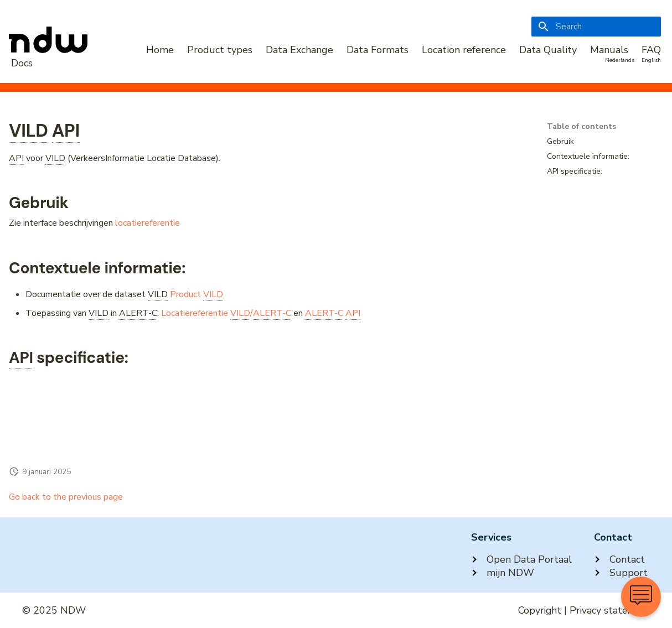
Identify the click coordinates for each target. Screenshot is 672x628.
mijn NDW (503, 573)
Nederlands (620, 60)
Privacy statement (610, 610)
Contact (619, 559)
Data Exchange (299, 50)
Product (197, 295)
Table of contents (581, 127)
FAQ (651, 50)
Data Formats (378, 50)
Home (160, 50)
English (651, 60)
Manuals (609, 50)
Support (621, 573)
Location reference (464, 50)
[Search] (596, 27)
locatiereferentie (148, 223)
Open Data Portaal (521, 559)
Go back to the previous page (66, 497)
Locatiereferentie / (226, 313)
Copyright (540, 610)
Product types (220, 50)
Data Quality (548, 50)
